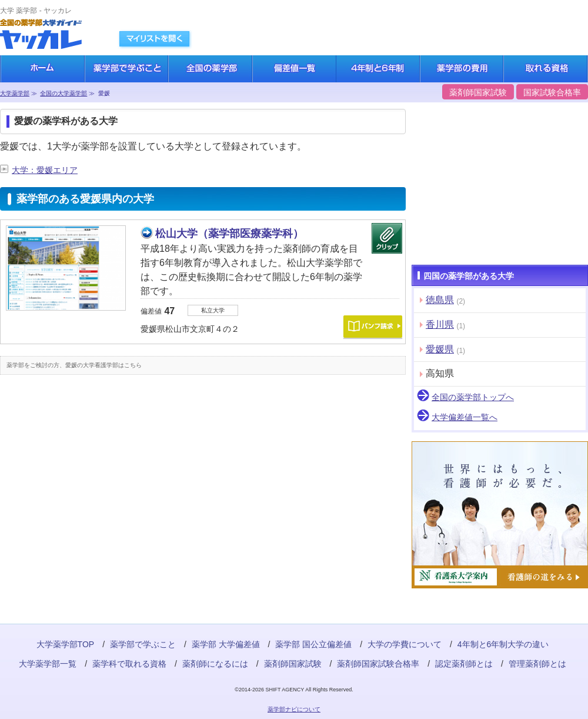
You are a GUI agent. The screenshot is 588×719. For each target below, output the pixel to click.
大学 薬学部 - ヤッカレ (36, 11)
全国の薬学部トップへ (473, 397)
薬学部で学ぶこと (143, 644)
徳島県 (440, 300)
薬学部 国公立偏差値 (313, 644)
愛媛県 (440, 349)
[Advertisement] (88, 472)
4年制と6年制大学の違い (503, 644)
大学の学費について (405, 644)
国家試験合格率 (552, 92)
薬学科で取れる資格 (129, 664)
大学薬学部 (15, 93)
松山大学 (229, 234)
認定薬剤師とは (464, 664)
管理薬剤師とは (537, 664)
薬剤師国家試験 (478, 92)
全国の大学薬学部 (64, 93)
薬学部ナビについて (294, 709)
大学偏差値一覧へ (465, 417)
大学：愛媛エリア (45, 170)
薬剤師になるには (215, 664)
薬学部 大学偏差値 (226, 644)
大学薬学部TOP (66, 644)
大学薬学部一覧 (48, 664)
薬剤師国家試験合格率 (378, 664)
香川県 (440, 324)
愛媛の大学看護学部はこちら (103, 365)
